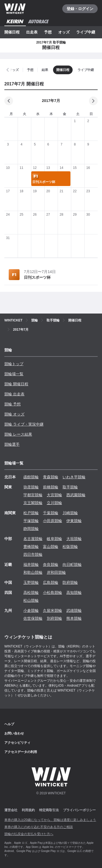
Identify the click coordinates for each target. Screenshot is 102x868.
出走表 (32, 32)
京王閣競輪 (33, 503)
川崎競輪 (70, 513)
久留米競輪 (52, 610)
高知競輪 (74, 593)
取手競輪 (70, 487)
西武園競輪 (76, 495)
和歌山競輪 (33, 572)
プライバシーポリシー (79, 810)
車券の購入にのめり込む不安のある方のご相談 (39, 827)
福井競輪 (31, 565)
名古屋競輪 (33, 539)
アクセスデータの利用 (21, 752)
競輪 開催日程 (16, 384)
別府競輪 (54, 618)
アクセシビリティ (17, 743)
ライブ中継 (86, 32)
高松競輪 (31, 593)
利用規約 (28, 810)
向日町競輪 (72, 565)
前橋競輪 (51, 487)
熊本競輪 (74, 618)
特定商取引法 (49, 810)
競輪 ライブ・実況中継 (24, 424)
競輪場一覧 (14, 374)
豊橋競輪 (31, 547)
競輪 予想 (13, 404)
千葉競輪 (51, 513)
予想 (48, 32)
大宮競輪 (54, 495)
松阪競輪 (70, 547)
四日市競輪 (33, 554)
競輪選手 (12, 444)
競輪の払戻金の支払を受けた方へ (29, 834)
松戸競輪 (31, 513)
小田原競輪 (52, 521)
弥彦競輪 (31, 487)
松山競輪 (31, 600)
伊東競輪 (74, 521)
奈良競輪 (51, 565)
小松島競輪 (52, 593)
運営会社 (11, 810)
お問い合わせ (14, 733)
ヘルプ (9, 724)
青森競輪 (51, 477)
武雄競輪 (74, 610)
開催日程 (12, 32)
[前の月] (9, 101)
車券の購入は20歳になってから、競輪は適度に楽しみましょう (50, 820)
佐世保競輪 (33, 618)
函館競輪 (31, 477)
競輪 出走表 (14, 394)
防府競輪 (70, 582)
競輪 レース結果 (18, 434)
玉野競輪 (31, 582)
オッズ (64, 32)
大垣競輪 (74, 539)
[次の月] (93, 101)
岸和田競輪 (56, 572)
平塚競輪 (31, 521)
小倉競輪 (31, 610)
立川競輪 (54, 503)
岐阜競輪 (54, 539)
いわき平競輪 (74, 477)
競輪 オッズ (14, 414)
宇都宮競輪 (33, 495)
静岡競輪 (31, 529)
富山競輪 (51, 547)
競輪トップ (14, 364)
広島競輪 (51, 582)
